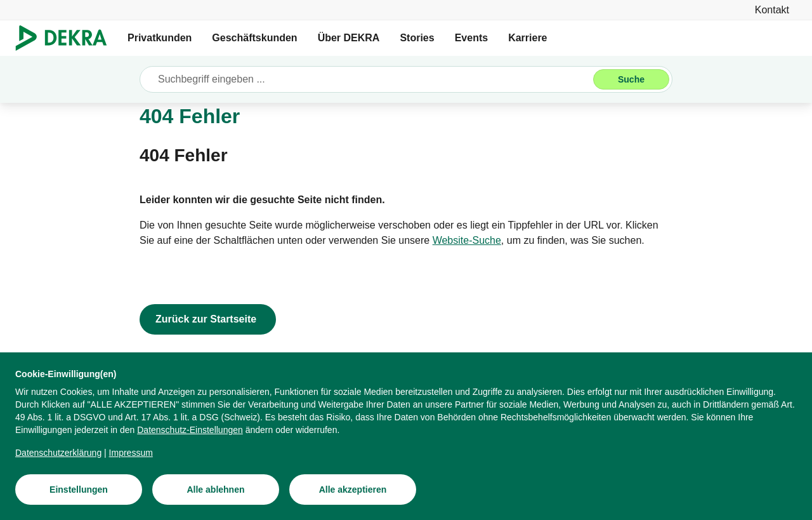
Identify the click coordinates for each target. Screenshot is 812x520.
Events (471, 38)
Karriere (527, 38)
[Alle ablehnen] (216, 497)
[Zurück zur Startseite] (208, 319)
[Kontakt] (772, 10)
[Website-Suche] (467, 241)
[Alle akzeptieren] (353, 497)
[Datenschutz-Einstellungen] (190, 437)
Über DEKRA (349, 38)
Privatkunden (160, 38)
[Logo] (66, 38)
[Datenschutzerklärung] (58, 460)
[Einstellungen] (79, 497)
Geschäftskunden (254, 38)
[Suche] (631, 79)
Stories (417, 38)
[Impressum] (131, 460)
